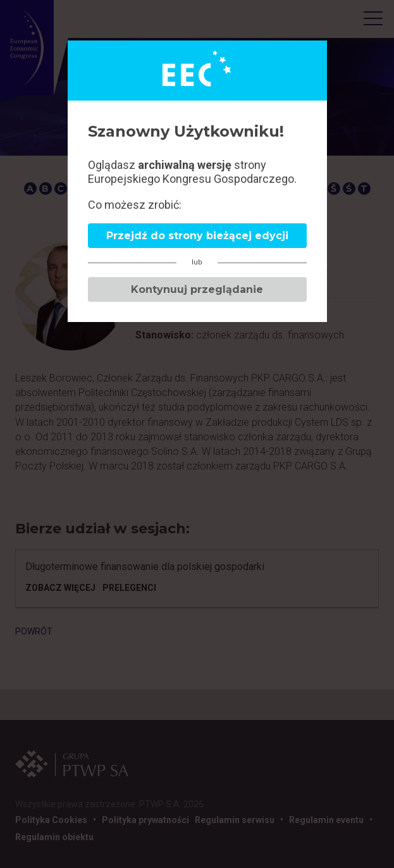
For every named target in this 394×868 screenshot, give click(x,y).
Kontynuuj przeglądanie (197, 289)
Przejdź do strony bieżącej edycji (197, 236)
